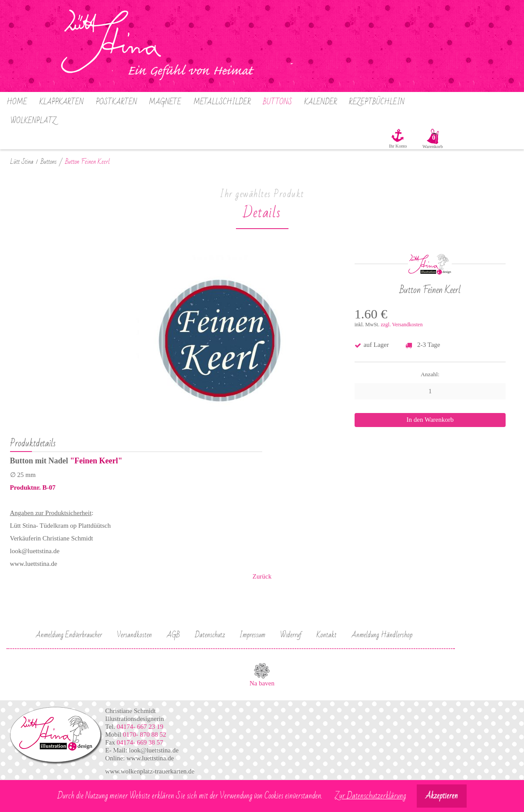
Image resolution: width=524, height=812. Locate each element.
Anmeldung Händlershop (382, 635)
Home (17, 102)
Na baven (262, 683)
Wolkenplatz (33, 121)
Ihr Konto (398, 146)
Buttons (278, 102)
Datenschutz (210, 635)
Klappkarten (62, 102)
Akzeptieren (442, 796)
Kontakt (327, 635)
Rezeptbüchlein (377, 102)
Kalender (321, 102)
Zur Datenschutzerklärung (370, 796)
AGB (173, 635)
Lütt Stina (22, 162)
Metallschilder (222, 102)
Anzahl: (430, 374)
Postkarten (116, 102)
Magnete (165, 102)
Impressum (252, 635)
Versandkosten (134, 635)
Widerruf (291, 635)
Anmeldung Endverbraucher (69, 635)
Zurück (262, 576)
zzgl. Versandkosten (402, 325)
